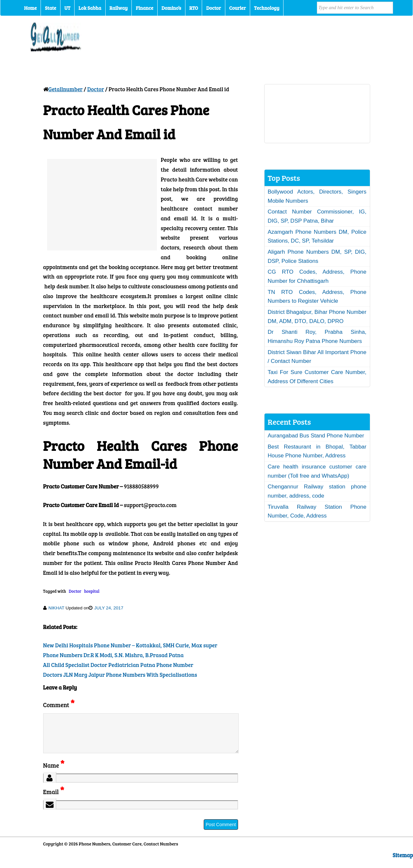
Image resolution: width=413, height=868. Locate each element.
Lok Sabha (90, 8)
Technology (267, 8)
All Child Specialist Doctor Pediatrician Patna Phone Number (118, 665)
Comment (59, 705)
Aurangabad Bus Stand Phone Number (316, 436)
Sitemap (403, 863)
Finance (144, 8)
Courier (238, 8)
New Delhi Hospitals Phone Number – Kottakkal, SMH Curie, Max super (130, 645)
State (50, 8)
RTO (194, 8)
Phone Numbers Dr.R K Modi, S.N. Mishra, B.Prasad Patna (113, 655)
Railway (119, 8)
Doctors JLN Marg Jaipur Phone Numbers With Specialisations (120, 675)
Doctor (213, 8)
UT (67, 8)
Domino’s (171, 8)
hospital (92, 591)
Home (31, 8)
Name (54, 773)
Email (54, 800)
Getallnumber (66, 89)
